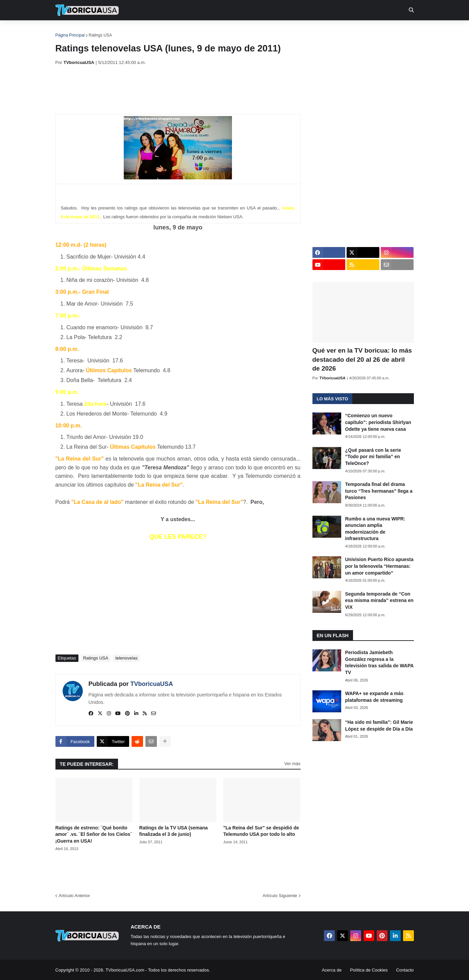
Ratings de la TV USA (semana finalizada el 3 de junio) (174, 831)
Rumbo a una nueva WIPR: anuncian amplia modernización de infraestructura (375, 529)
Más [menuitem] (326, 30)
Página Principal (70, 35)
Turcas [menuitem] (196, 30)
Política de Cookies (369, 970)
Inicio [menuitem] (68, 30)
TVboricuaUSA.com (125, 970)
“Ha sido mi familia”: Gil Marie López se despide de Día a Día (379, 726)
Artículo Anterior (75, 896)
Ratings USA (100, 35)
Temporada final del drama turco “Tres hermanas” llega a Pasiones (379, 491)
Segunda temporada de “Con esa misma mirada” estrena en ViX (379, 600)
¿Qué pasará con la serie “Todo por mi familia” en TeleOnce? (373, 457)
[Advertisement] (179, 90)
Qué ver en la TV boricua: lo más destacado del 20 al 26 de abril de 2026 (362, 359)
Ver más (292, 764)
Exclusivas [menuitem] (269, 30)
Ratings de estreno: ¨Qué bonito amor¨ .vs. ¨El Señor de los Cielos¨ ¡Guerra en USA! (94, 834)
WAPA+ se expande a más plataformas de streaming (374, 697)
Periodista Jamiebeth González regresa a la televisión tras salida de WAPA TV (379, 662)
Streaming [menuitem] (230, 30)
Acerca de (332, 970)
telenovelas (126, 658)
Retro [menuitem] (303, 30)
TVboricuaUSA (152, 684)
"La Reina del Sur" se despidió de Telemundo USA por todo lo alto (261, 831)
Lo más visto (333, 399)
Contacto (405, 970)
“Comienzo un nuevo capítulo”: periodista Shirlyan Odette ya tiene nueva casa (378, 422)
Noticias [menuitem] (96, 30)
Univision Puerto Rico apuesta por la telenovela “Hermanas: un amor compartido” (379, 566)
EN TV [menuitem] (129, 30)
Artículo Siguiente (280, 896)
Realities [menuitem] (163, 30)
